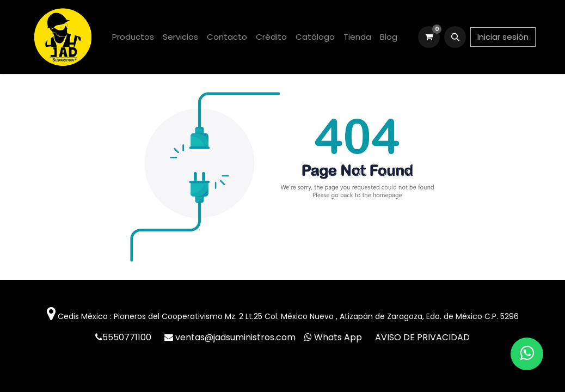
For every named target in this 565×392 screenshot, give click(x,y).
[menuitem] (133, 37)
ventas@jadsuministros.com (237, 337)
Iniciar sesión (503, 37)
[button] (455, 37)
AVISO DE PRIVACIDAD (422, 337)
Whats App (338, 337)
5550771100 (128, 337)
